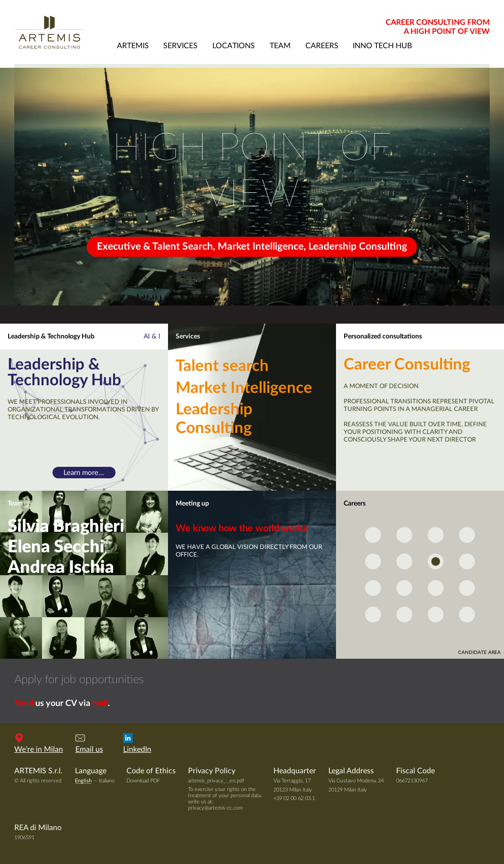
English (83, 781)
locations (234, 46)
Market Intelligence (244, 388)
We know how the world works (241, 528)
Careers (355, 504)
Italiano (107, 781)
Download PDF (143, 781)
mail (100, 704)
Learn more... (84, 473)
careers (322, 46)
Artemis (62, 32)
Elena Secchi (56, 547)
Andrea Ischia (61, 568)
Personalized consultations (383, 337)
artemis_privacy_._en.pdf (216, 781)
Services (188, 337)
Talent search (222, 366)
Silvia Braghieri (66, 527)
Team (15, 504)
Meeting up (192, 504)
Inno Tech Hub (382, 46)
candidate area (479, 653)
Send (24, 704)
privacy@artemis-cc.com (215, 808)
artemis (133, 46)
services (180, 46)
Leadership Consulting (214, 419)
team (280, 46)
